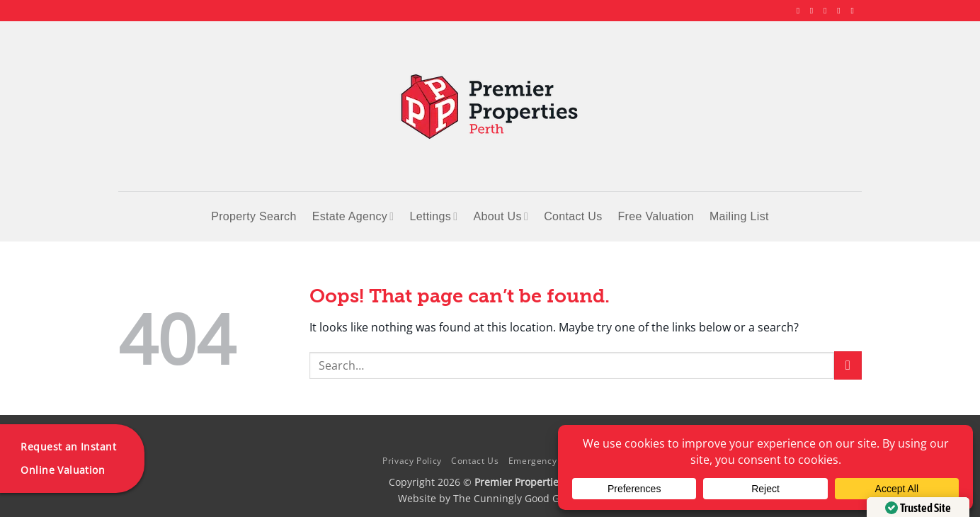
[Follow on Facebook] (801, 11)
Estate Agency (353, 216)
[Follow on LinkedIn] (841, 11)
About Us (501, 216)
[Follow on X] (828, 11)
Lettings (433, 216)
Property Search (253, 216)
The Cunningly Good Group (518, 498)
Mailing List (739, 216)
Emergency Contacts (553, 461)
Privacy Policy (412, 461)
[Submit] (848, 365)
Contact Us (573, 216)
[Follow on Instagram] (814, 11)
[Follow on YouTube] (855, 11)
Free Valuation (656, 216)
